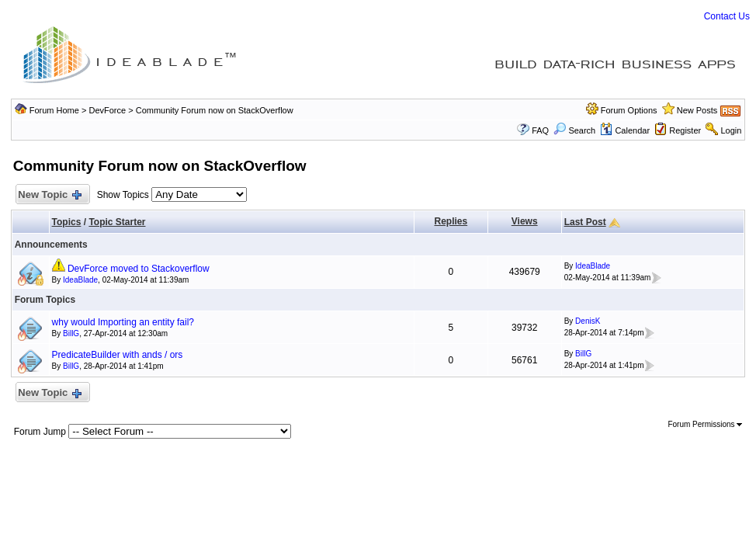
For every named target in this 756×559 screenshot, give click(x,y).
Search (574, 130)
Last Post (585, 222)
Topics (67, 222)
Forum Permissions (705, 424)
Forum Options (629, 110)
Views (525, 221)
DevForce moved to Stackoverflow (139, 269)
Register (685, 130)
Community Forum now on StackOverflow (215, 110)
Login (731, 130)
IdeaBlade (80, 280)
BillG (71, 333)
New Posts (697, 110)
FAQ (540, 130)
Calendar (625, 130)
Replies (451, 221)
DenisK (588, 321)
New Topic (49, 195)
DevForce (107, 110)
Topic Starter (117, 222)
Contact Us (727, 16)
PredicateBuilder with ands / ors (118, 355)
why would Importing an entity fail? (123, 322)
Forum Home (54, 110)
